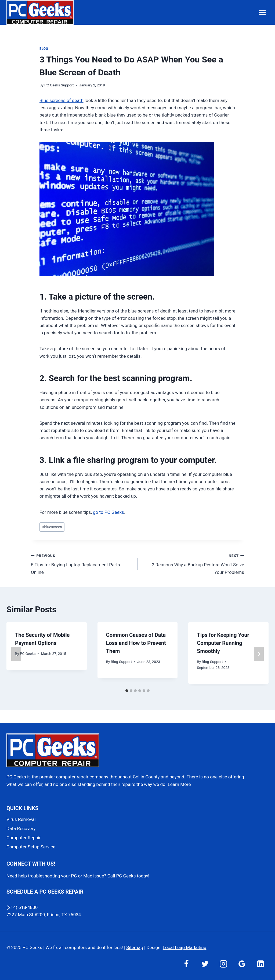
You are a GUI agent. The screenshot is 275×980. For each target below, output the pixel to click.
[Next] (259, 654)
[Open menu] (262, 12)
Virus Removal (21, 819)
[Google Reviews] (242, 964)
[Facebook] (186, 964)
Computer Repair (23, 838)
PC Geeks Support (59, 85)
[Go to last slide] (16, 654)
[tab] (127, 691)
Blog (44, 49)
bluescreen (52, 527)
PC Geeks (28, 654)
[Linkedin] (260, 964)
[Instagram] (223, 964)
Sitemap (135, 947)
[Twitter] (205, 964)
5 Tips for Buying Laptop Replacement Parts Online (82, 563)
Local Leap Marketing (184, 947)
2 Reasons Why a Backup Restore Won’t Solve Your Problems (193, 563)
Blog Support (122, 662)
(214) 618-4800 (22, 907)
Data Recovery (21, 828)
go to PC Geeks (108, 512)
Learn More (179, 784)
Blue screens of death (61, 100)
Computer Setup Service (31, 847)
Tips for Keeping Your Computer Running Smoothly (223, 643)
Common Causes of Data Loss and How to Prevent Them (136, 643)
